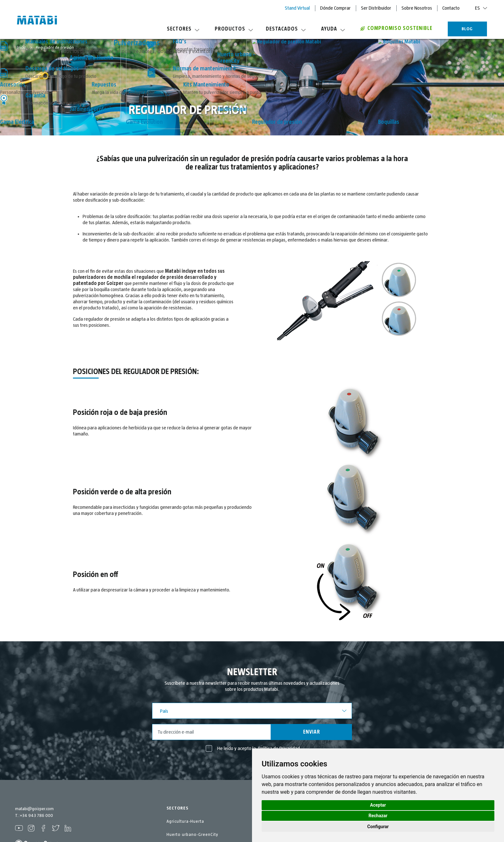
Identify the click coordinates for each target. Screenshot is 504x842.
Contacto (451, 8)
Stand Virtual (297, 8)
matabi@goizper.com (34, 809)
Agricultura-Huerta (185, 821)
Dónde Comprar (335, 8)
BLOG (467, 29)
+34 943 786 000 (36, 816)
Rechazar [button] (378, 816)
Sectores (183, 29)
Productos (234, 29)
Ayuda (333, 29)
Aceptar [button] (378, 805)
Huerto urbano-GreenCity (192, 835)
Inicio (22, 48)
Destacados (286, 29)
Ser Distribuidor (376, 8)
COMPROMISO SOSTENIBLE (396, 28)
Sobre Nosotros (417, 8)
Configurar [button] (378, 827)
